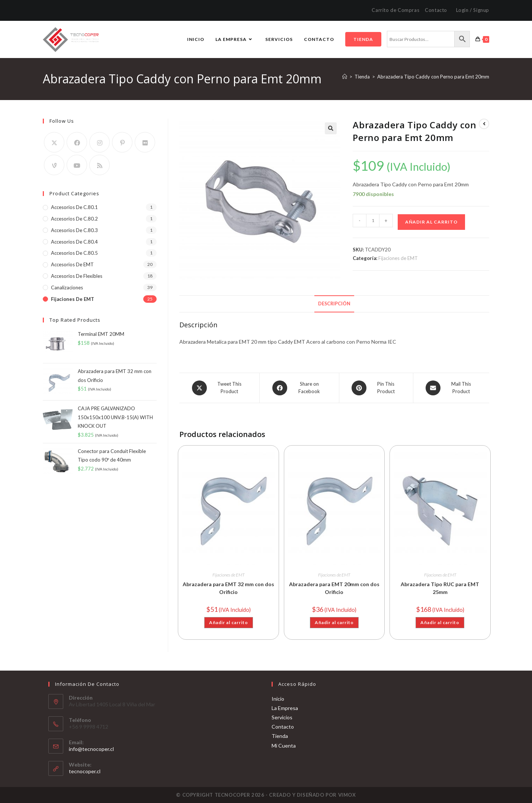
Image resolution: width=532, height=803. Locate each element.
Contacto (436, 10)
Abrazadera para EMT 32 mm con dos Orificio (228, 588)
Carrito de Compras (395, 10)
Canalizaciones (67, 288)
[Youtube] (77, 165)
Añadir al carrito (431, 222)
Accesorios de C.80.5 (74, 253)
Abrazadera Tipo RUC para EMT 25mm (440, 588)
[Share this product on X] (219, 388)
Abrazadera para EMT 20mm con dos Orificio (334, 588)
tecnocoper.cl (85, 771)
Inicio (278, 698)
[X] (54, 142)
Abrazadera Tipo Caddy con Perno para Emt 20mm (433, 77)
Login (462, 10)
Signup (481, 10)
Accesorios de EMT (72, 264)
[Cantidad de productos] (373, 221)
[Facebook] (77, 142)
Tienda (280, 736)
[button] (331, 128)
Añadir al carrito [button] (229, 622)
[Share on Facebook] (299, 388)
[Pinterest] (122, 142)
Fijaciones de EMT (398, 258)
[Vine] (54, 165)
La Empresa (285, 708)
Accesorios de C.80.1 (74, 207)
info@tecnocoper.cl (91, 749)
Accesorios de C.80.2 (74, 219)
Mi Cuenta (284, 745)
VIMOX (347, 795)
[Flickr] (145, 142)
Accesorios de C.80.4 (74, 242)
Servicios (282, 717)
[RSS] (100, 165)
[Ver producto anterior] (484, 124)
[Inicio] (345, 77)
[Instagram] (100, 142)
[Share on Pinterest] (376, 388)
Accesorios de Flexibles (77, 276)
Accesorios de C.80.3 (74, 230)
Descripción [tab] (334, 304)
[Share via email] (451, 388)
